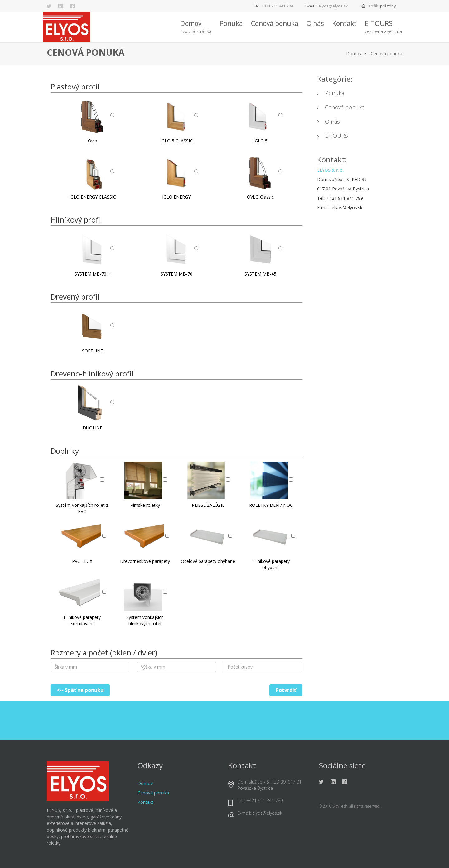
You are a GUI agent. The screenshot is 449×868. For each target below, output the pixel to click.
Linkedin (61, 6)
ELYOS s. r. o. (330, 170)
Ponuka (231, 23)
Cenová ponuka (275, 23)
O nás (315, 23)
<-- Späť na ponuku (80, 690)
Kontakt (344, 23)
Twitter (49, 6)
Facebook (72, 6)
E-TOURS (383, 27)
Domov (196, 27)
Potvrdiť (286, 690)
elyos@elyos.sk (333, 6)
